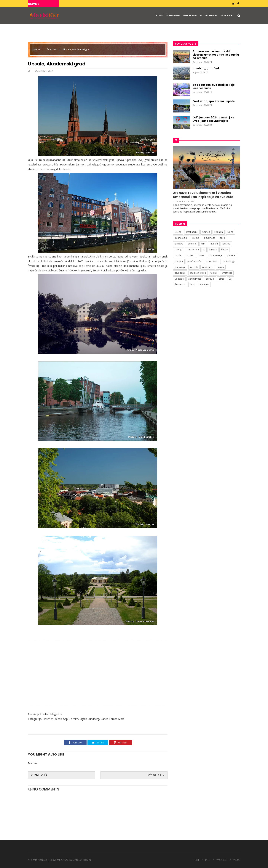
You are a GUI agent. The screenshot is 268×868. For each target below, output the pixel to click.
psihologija (229, 261)
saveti (221, 267)
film (203, 244)
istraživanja (193, 250)
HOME (159, 16)
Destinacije (192, 232)
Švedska (52, 49)
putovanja (180, 267)
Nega (230, 232)
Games (206, 232)
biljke (223, 238)
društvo (179, 244)
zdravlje (210, 279)
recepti (194, 267)
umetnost (227, 273)
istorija (179, 250)
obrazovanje (216, 255)
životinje (204, 285)
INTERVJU (190, 16)
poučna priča (194, 261)
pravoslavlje (212, 261)
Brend (178, 232)
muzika (190, 255)
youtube (179, 279)
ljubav (224, 250)
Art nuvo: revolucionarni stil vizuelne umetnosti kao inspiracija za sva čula (203, 195)
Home (37, 49)
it (204, 250)
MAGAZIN (173, 16)
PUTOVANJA (208, 16)
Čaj (230, 279)
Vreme (196, 238)
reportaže (208, 267)
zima (222, 279)
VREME (237, 860)
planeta (231, 255)
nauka (201, 255)
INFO (208, 860)
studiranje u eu (198, 273)
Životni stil (180, 285)
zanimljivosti (195, 279)
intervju (214, 244)
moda (178, 255)
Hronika (219, 232)
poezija (179, 261)
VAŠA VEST (222, 860)
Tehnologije (181, 238)
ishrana (226, 244)
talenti (214, 273)
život (193, 285)
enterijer (192, 244)
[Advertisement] (98, 671)
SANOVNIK (226, 16)
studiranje (180, 273)
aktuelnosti (209, 238)
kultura (213, 250)
